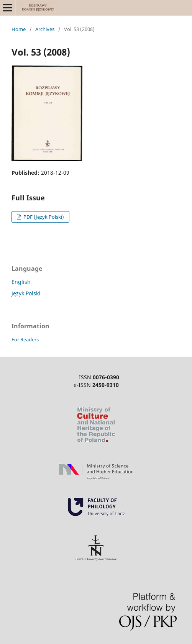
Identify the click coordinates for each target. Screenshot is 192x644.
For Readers (25, 339)
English (21, 282)
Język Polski (26, 293)
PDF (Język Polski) (43, 217)
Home (19, 29)
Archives (45, 29)
